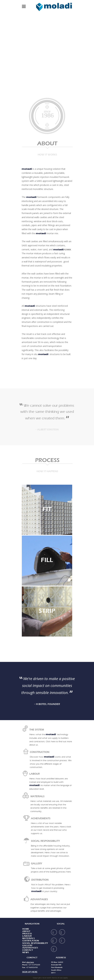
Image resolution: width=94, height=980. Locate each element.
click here (30, 962)
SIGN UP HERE (30, 972)
